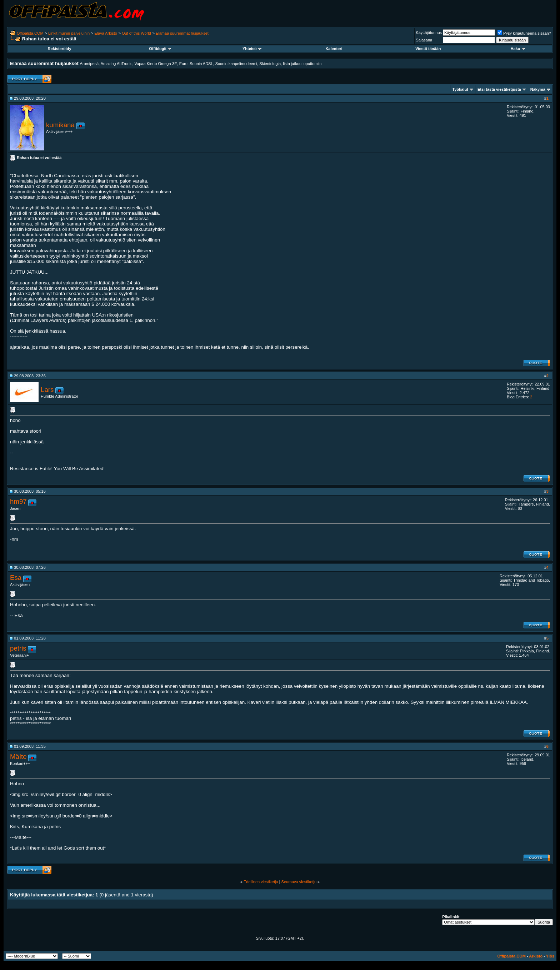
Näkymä (538, 89)
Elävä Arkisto (106, 33)
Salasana (424, 40)
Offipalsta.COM (30, 33)
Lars (47, 390)
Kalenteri (334, 49)
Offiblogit (160, 49)
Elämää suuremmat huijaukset (182, 33)
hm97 (18, 501)
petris (18, 648)
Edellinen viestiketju (261, 882)
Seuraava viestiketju (299, 882)
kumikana (60, 125)
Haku (518, 49)
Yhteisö (252, 49)
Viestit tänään (428, 49)
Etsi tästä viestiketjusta (499, 89)
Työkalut (460, 89)
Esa (16, 578)
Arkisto (536, 956)
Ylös (550, 956)
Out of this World (136, 33)
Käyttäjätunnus (429, 33)
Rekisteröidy (60, 49)
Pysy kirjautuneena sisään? (524, 33)
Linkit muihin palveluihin (69, 33)
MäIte (18, 757)
